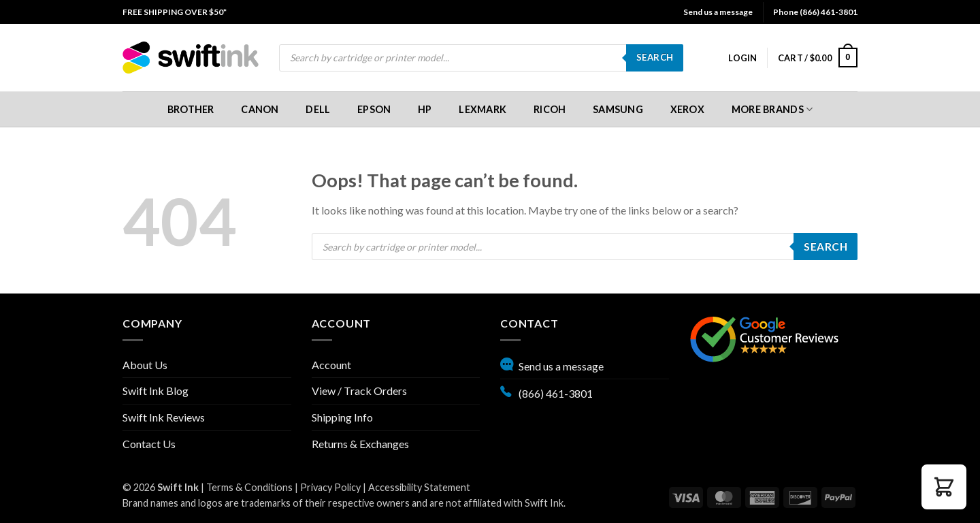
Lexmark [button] (483, 109)
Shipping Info (342, 417)
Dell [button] (318, 109)
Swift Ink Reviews (164, 417)
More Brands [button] (772, 109)
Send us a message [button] (718, 12)
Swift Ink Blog (156, 391)
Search (655, 57)
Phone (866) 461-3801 (815, 12)
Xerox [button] (687, 109)
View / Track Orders (359, 391)
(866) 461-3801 (546, 392)
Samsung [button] (618, 109)
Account (331, 365)
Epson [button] (374, 109)
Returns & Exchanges (360, 444)
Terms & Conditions (249, 487)
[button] (742, 58)
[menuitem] (175, 12)
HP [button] (425, 109)
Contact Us (149, 444)
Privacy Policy (330, 487)
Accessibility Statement (419, 487)
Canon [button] (260, 109)
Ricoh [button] (550, 109)
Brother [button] (191, 109)
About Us (145, 365)
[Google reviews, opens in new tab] (764, 337)
